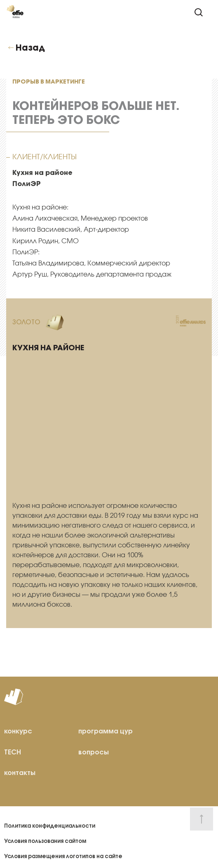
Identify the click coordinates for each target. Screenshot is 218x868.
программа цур (105, 731)
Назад (30, 48)
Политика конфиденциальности (50, 826)
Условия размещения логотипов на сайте (63, 856)
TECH (13, 752)
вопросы (94, 752)
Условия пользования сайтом (45, 841)
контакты (20, 773)
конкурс (18, 731)
